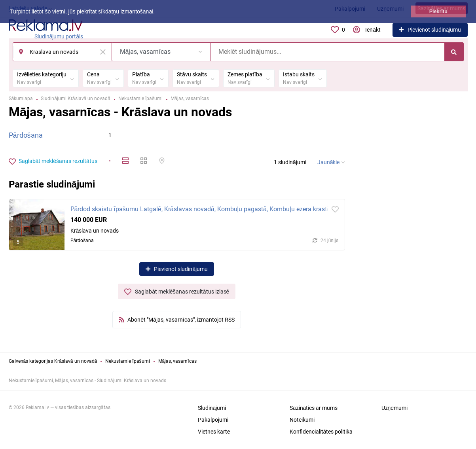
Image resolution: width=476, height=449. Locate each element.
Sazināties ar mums (314, 408)
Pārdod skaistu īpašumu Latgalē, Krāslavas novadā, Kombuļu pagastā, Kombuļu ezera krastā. (201, 209)
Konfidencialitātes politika (321, 432)
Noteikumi (302, 420)
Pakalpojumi (213, 420)
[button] (157, 12)
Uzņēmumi (395, 408)
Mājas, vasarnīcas (177, 361)
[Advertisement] (412, 235)
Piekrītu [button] (438, 11)
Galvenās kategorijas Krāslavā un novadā (53, 361)
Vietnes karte (214, 432)
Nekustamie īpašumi (127, 361)
